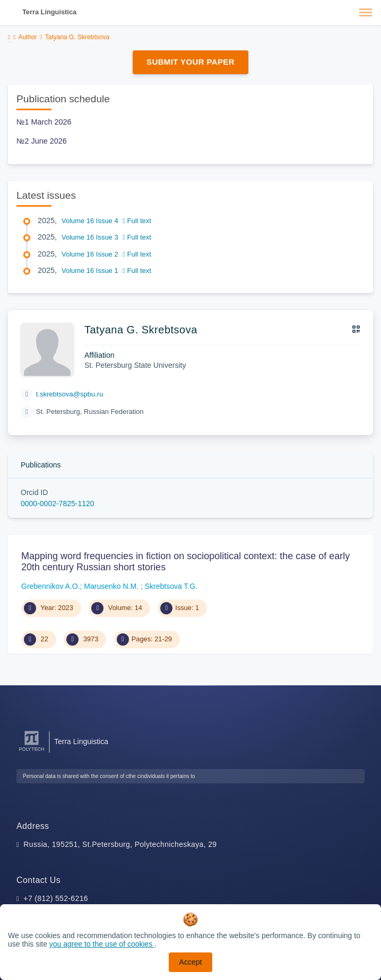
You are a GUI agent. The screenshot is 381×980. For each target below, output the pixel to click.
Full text (137, 221)
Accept (191, 962)
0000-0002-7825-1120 (58, 504)
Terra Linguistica (49, 12)
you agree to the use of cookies (102, 944)
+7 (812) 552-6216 (56, 898)
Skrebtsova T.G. (171, 586)
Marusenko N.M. (112, 586)
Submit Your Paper (190, 62)
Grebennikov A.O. (51, 586)
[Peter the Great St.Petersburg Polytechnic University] (32, 751)
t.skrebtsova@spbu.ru (70, 394)
